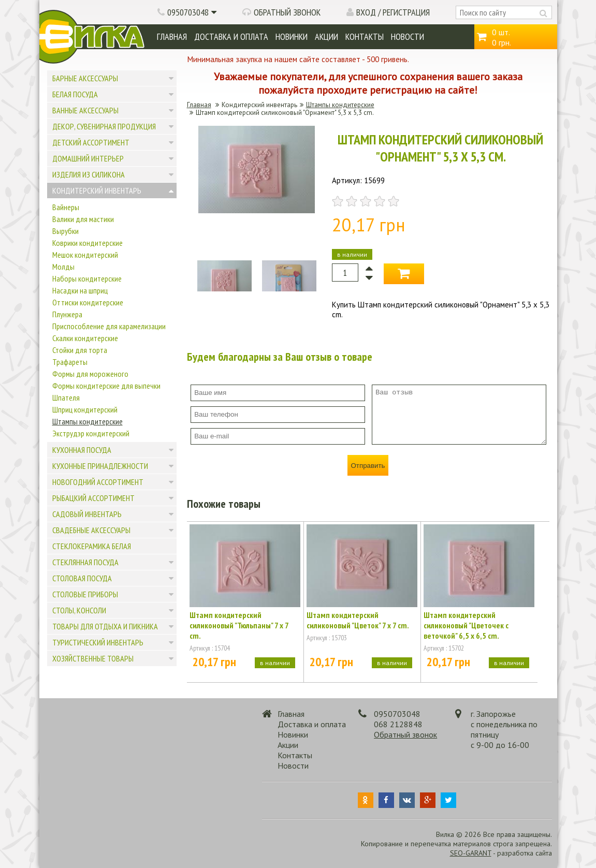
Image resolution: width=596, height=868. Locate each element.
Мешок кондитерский (85, 255)
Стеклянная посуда (85, 562)
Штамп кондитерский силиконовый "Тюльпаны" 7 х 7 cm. (239, 625)
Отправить (368, 466)
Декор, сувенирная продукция (104, 126)
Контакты (365, 36)
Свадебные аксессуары (91, 530)
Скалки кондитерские (85, 338)
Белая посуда (75, 94)
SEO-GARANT (471, 853)
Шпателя (66, 398)
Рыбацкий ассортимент (93, 498)
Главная (172, 36)
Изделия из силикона (89, 174)
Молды (63, 267)
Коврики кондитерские (88, 243)
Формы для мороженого (90, 374)
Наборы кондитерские (87, 278)
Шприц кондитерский (85, 409)
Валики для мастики (83, 219)
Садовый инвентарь (87, 514)
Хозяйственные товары (93, 658)
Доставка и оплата (231, 36)
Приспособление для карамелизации (109, 326)
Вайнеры (66, 207)
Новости (408, 36)
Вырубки (66, 231)
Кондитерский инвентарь (97, 190)
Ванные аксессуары (85, 110)
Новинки (292, 36)
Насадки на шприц (80, 290)
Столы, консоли (79, 610)
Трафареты (70, 362)
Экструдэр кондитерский (91, 433)
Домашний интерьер (88, 158)
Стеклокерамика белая (92, 546)
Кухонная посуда (82, 450)
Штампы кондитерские (88, 421)
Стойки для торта (80, 350)
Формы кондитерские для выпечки (106, 386)
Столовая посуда (82, 578)
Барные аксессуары (85, 78)
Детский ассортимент (91, 142)
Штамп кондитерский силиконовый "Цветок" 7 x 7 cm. (358, 620)
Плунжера (67, 314)
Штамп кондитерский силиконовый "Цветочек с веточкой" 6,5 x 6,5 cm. (466, 625)
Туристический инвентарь (98, 642)
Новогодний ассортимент (98, 482)
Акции (326, 36)
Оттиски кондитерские (88, 302)
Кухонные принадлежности (100, 466)
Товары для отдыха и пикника (105, 626)
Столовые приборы (85, 594)
